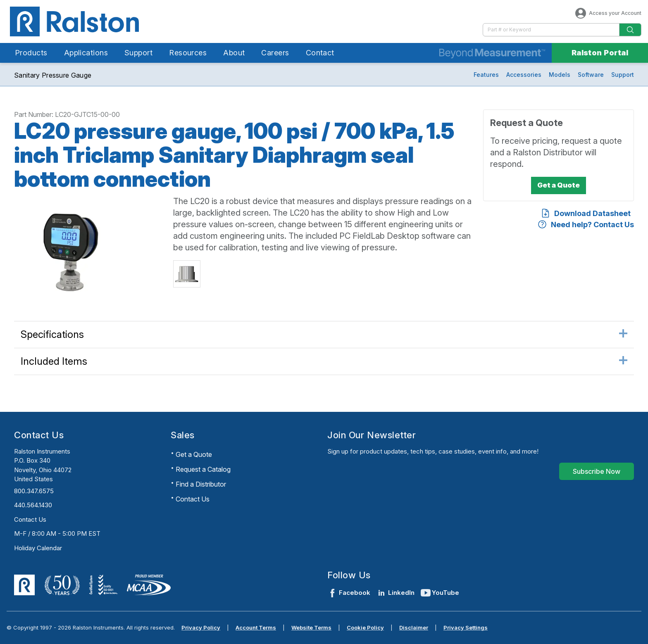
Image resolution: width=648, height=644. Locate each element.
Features (486, 75)
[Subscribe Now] (597, 471)
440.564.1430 (33, 505)
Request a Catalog (203, 469)
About (234, 53)
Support (138, 53)
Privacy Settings (466, 627)
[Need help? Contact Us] (586, 225)
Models (560, 75)
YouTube (440, 593)
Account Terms (256, 627)
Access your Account (608, 13)
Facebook (349, 593)
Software (591, 75)
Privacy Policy (201, 627)
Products (31, 53)
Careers (275, 53)
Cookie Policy (365, 627)
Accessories (524, 75)
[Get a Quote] (558, 185)
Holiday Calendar (38, 548)
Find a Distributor (201, 484)
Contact (320, 53)
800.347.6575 (34, 491)
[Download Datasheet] (586, 213)
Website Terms (311, 627)
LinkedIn (395, 593)
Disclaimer (414, 627)
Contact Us (30, 519)
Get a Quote (194, 454)
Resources (188, 53)
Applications (86, 53)
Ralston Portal (600, 53)
